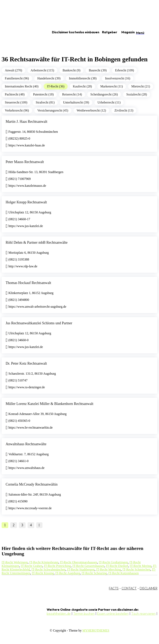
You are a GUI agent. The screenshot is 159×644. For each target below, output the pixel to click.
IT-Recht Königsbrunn (44, 562)
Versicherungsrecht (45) (53, 110)
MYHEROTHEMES (96, 630)
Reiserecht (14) (72, 94)
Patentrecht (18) (43, 94)
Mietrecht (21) (141, 86)
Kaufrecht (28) (82, 86)
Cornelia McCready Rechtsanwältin (32, 484)
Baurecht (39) (98, 70)
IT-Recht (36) (56, 86)
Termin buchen (84, 614)
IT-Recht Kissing (43, 573)
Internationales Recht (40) (22, 86)
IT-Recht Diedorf (117, 566)
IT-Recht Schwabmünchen (49, 569)
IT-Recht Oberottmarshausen (79, 562)
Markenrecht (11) (112, 86)
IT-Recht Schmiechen (136, 569)
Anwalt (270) (13, 70)
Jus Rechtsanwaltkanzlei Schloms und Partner (39, 323)
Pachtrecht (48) (15, 94)
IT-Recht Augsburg (68, 573)
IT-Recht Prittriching (57, 566)
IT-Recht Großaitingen (113, 562)
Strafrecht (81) (45, 102)
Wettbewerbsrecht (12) (91, 110)
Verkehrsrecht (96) (17, 110)
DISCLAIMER (149, 588)
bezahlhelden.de (59, 614)
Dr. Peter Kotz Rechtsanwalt (26, 363)
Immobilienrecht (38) (83, 78)
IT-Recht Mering (141, 566)
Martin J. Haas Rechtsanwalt (26, 122)
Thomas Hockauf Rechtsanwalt (28, 283)
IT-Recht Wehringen (15, 562)
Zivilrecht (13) (124, 110)
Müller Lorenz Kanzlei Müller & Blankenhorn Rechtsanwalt (50, 404)
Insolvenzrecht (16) (118, 78)
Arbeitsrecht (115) (42, 70)
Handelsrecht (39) (49, 78)
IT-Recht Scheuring (94, 573)
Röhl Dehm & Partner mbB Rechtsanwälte (37, 242)
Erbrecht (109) (125, 70)
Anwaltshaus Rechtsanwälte (26, 444)
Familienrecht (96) (17, 78)
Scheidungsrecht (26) (104, 94)
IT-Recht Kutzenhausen (123, 573)
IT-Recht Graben (31, 566)
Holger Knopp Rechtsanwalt (26, 202)
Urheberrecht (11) (109, 102)
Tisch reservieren (143, 614)
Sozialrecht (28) (137, 94)
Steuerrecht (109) (16, 102)
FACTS (114, 588)
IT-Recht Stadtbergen (81, 569)
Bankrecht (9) (71, 70)
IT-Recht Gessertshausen (88, 566)
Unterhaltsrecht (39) (76, 102)
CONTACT (129, 588)
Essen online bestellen (113, 614)
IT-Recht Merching (108, 569)
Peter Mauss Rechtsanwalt (25, 162)
